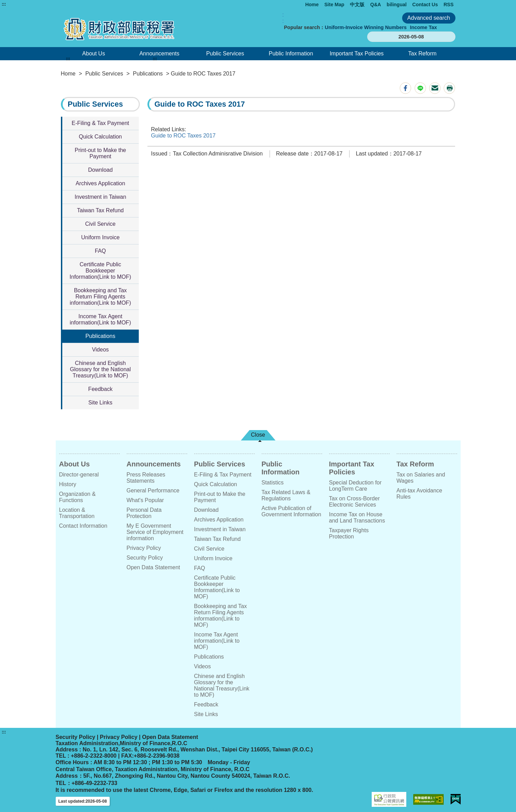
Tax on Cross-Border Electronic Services (355, 502)
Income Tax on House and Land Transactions (357, 517)
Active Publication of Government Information (292, 511)
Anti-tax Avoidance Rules (419, 494)
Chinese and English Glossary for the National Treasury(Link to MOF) (100, 369)
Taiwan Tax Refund (101, 210)
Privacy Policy (144, 548)
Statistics (273, 483)
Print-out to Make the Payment (101, 153)
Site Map (334, 5)
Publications (148, 74)
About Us (94, 53)
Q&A (376, 5)
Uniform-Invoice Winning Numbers (366, 27)
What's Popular (145, 500)
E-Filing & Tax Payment (100, 123)
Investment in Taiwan (100, 197)
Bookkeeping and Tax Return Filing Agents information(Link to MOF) (101, 297)
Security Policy (145, 558)
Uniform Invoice (100, 237)
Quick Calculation (101, 137)
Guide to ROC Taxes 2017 (183, 136)
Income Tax (423, 27)
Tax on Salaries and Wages (421, 478)
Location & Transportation (77, 513)
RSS (449, 5)
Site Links (100, 403)
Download (100, 170)
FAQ (100, 251)
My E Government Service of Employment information (155, 532)
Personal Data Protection (144, 513)
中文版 (357, 5)
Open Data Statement (153, 567)
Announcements (160, 53)
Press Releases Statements (146, 478)
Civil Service (100, 224)
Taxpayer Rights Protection (349, 533)
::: (4, 4)
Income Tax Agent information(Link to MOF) (101, 319)
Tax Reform (423, 53)
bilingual (397, 5)
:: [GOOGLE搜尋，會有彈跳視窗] (283, 18)
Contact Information (83, 526)
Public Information (291, 53)
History (68, 484)
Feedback (100, 389)
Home (312, 5)
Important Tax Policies (356, 53)
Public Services (225, 53)
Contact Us (425, 5)
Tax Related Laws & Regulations (286, 495)
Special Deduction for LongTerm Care (355, 486)
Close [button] (258, 435)
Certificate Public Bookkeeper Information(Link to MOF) (100, 271)
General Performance (153, 490)
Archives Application (100, 183)
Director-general (79, 475)
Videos (101, 350)
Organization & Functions (78, 497)
